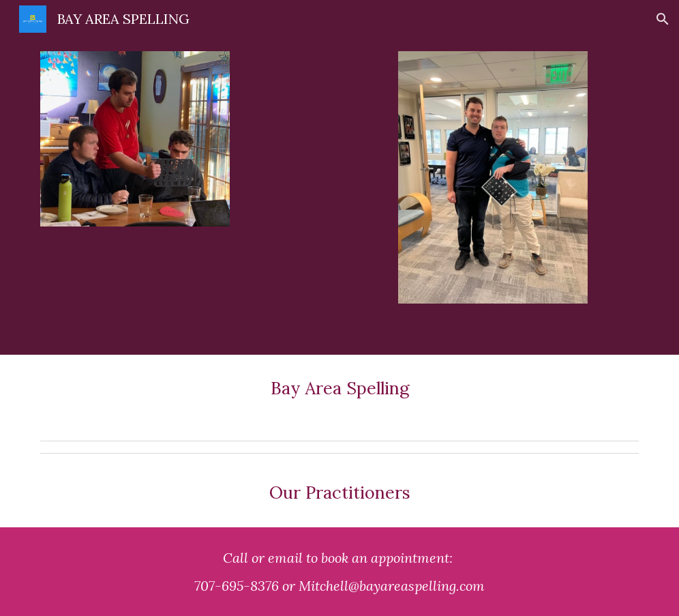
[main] (339, 395)
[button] (663, 19)
